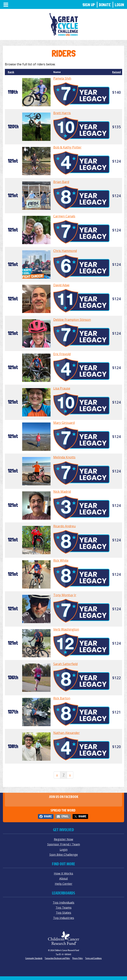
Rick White (61, 560)
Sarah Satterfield (65, 664)
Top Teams (64, 907)
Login (119, 5)
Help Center (64, 884)
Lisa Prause (62, 388)
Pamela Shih (62, 78)
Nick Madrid (62, 492)
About (64, 878)
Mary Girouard (64, 423)
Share (48, 816)
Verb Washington (66, 629)
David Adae (61, 285)
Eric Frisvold (62, 354)
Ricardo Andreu (64, 526)
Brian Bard (61, 182)
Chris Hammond (65, 251)
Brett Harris (62, 113)
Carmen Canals (64, 216)
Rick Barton (62, 698)
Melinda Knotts (64, 457)
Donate (105, 5)
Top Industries (64, 918)
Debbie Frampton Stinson (72, 320)
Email (65, 816)
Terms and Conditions (93, 958)
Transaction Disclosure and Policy (57, 958)
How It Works (63, 873)
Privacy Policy (78, 958)
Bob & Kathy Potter (67, 147)
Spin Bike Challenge (64, 854)
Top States (63, 912)
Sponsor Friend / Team (64, 844)
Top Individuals (63, 902)
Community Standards (34, 958)
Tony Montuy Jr (65, 595)
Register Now (63, 839)
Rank (11, 72)
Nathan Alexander (67, 733)
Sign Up (89, 5)
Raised (116, 72)
